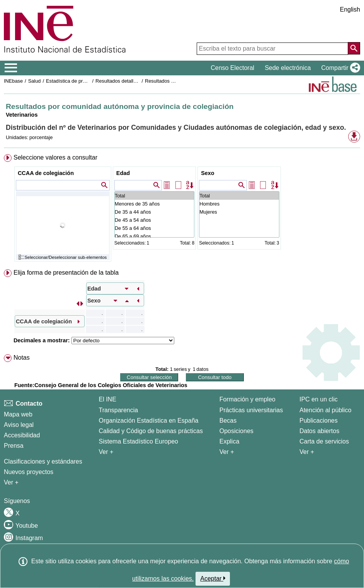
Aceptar (213, 578)
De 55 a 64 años (154, 228)
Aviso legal (19, 425)
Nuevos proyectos (29, 472)
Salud (35, 81)
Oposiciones (236, 431)
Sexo (208, 173)
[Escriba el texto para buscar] (272, 49)
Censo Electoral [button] (232, 68)
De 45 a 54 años (154, 220)
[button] (339, 68)
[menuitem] (182, 210)
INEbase (13, 81)
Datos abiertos (319, 431)
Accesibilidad (22, 435)
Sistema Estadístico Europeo (139, 441)
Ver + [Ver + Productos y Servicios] (307, 452)
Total (154, 196)
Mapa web (18, 414)
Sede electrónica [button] (288, 68)
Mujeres (239, 212)
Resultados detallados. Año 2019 (132, 81)
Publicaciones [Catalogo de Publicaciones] (319, 421)
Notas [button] (22, 358)
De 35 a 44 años (154, 212)
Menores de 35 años (154, 204)
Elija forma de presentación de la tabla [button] (66, 273)
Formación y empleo (247, 399)
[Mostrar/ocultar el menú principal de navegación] (11, 68)
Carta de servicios (324, 441)
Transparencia (119, 410)
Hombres (239, 204)
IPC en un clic (319, 399)
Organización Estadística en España (149, 421)
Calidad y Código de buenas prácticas (151, 431)
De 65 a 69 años (154, 236)
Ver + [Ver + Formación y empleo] (227, 452)
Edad (123, 173)
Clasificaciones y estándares (43, 461)
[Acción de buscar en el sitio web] (354, 48)
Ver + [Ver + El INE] (106, 452)
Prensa (14, 446)
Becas (228, 421)
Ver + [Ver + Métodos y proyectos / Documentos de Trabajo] (11, 482)
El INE (108, 399)
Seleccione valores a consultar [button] (55, 157)
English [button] (350, 9)
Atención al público (325, 410)
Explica (230, 441)
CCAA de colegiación (46, 173)
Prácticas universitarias (251, 410)
